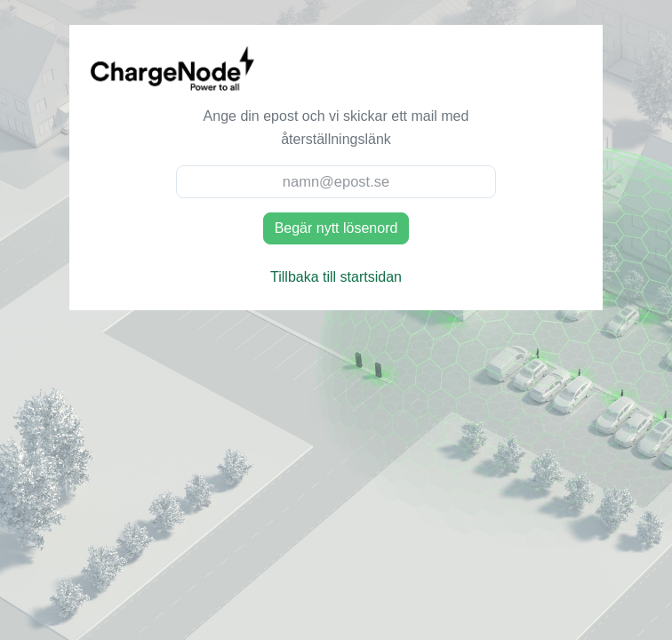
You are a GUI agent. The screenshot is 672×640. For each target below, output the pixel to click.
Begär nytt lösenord (336, 228)
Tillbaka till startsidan (336, 277)
